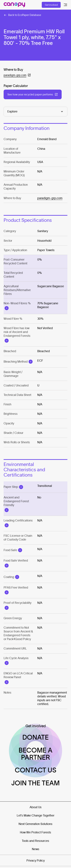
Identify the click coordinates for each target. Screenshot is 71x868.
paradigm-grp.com (50, 198)
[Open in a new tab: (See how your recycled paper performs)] (33, 94)
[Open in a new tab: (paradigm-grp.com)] (17, 75)
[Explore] (35, 112)
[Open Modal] (6, 308)
